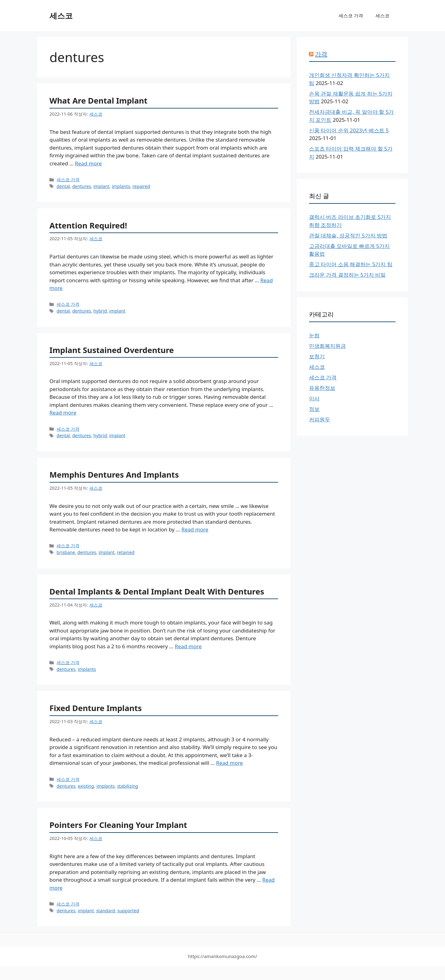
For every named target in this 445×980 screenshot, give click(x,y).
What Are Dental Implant (98, 100)
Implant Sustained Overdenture (112, 350)
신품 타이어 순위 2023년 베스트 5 (349, 130)
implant (101, 186)
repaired (141, 186)
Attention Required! (88, 225)
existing (86, 786)
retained (126, 552)
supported (128, 911)
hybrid (100, 311)
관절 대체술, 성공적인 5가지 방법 (348, 235)
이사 (314, 398)
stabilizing (128, 786)
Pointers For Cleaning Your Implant (118, 825)
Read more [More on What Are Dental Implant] (88, 163)
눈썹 (314, 335)
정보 (314, 409)
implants (121, 186)
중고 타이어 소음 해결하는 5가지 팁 (351, 264)
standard (106, 911)
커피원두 (320, 419)
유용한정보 (322, 388)
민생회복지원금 (327, 346)
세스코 (61, 15)
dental (63, 186)
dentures (82, 186)
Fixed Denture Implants (96, 708)
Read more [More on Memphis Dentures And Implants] (195, 529)
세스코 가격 (351, 15)
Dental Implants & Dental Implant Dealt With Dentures (157, 591)
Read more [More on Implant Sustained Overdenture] (63, 413)
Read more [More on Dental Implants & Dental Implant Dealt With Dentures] (188, 646)
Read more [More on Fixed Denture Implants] (229, 763)
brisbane (66, 552)
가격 (321, 54)
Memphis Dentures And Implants (114, 475)
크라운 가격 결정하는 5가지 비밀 (347, 275)
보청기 (317, 356)
